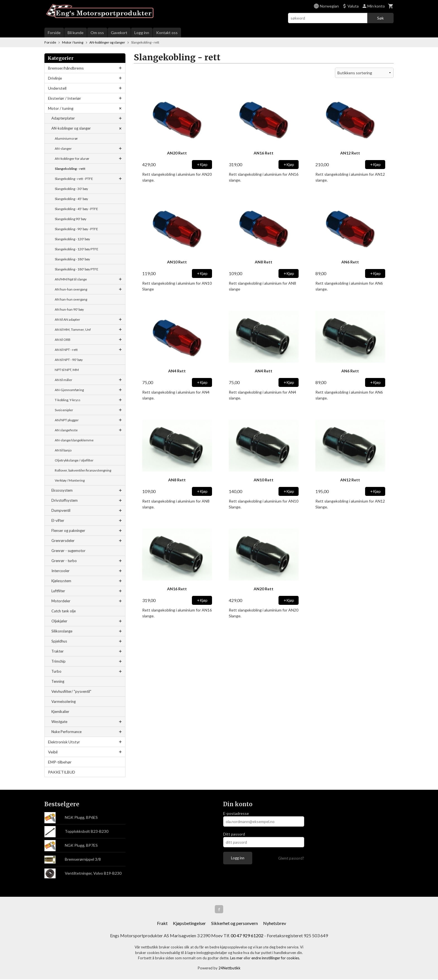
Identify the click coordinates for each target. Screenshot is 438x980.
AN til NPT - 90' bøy (69, 360)
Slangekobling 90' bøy (71, 219)
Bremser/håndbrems (66, 68)
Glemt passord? (291, 858)
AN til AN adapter (67, 319)
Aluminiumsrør (66, 138)
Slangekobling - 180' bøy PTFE (77, 269)
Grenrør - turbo (64, 561)
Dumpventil (61, 510)
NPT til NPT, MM (67, 370)
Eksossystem (62, 490)
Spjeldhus (59, 641)
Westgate (59, 722)
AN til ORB (63, 340)
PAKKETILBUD (62, 772)
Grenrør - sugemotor (68, 551)
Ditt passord (234, 834)
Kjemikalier (60, 712)
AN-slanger (63, 148)
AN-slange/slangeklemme (74, 440)
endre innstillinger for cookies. (276, 959)
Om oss (97, 33)
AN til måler (64, 380)
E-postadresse (236, 813)
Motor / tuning (61, 108)
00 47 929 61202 (247, 936)
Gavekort (119, 33)
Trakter (58, 651)
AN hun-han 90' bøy (69, 309)
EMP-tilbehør (60, 762)
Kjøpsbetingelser (189, 924)
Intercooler (60, 571)
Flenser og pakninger (68, 531)
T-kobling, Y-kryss (68, 400)
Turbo (56, 671)
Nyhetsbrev (275, 924)
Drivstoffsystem (65, 500)
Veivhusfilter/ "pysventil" (71, 691)
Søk (380, 18)
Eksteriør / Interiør (65, 98)
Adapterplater (63, 118)
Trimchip (59, 661)
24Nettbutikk (229, 969)
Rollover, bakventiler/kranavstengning (83, 470)
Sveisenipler (64, 410)
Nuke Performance (66, 732)
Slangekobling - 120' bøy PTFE (77, 249)
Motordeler (61, 601)
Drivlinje (55, 78)
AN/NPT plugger (67, 420)
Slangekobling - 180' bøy (72, 259)
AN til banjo (63, 450)
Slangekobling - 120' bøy (72, 239)
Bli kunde (76, 33)
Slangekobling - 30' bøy (71, 189)
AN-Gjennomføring (69, 390)
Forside (54, 33)
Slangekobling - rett (70, 169)
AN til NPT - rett (66, 350)
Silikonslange (62, 631)
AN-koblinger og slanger (71, 128)
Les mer (237, 959)
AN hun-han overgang (71, 289)
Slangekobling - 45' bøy (71, 199)
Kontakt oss (167, 33)
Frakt (162, 924)
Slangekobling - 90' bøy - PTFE (76, 229)
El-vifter (58, 520)
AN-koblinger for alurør (72, 159)
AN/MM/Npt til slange (71, 279)
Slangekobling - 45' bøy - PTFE (76, 209)
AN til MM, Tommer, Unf (73, 330)
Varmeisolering (64, 701)
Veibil (53, 752)
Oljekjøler (59, 621)
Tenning (58, 681)
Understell (57, 88)
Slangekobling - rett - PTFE (74, 179)
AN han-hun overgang (71, 299)
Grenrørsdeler (63, 541)
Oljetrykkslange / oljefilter (74, 460)
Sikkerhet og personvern (235, 924)
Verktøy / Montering (70, 480)
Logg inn (142, 33)
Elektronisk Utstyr (64, 742)
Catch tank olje (64, 611)
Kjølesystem (61, 581)
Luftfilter (58, 591)
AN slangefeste (66, 430)
